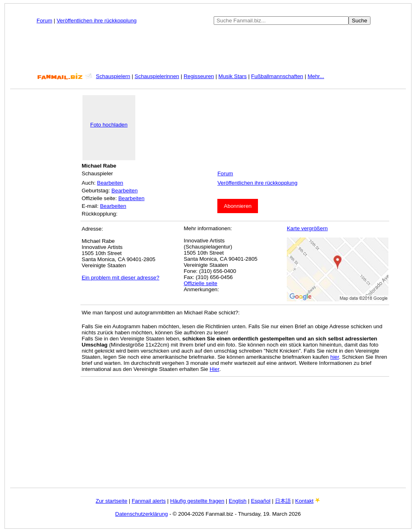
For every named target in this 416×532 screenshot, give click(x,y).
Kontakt (304, 501)
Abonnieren (238, 206)
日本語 (283, 501)
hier (335, 357)
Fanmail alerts (149, 501)
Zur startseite (112, 501)
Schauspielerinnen (157, 76)
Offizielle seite (200, 283)
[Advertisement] (208, 49)
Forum (44, 21)
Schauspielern (113, 76)
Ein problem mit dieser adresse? (120, 278)
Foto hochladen (109, 125)
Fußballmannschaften (277, 76)
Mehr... (316, 76)
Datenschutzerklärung (142, 514)
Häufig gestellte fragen (197, 501)
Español (261, 501)
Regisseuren (199, 76)
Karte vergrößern (307, 228)
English (238, 501)
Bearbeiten (110, 183)
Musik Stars (233, 76)
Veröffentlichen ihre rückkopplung (96, 21)
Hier (214, 369)
